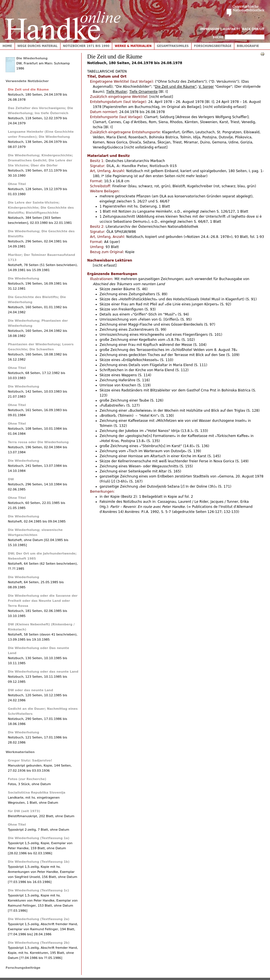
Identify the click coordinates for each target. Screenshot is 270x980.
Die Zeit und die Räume (28, 90)
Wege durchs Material (38, 46)
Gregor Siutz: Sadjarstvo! (30, 761)
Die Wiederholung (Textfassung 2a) (39, 919)
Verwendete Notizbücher (27, 81)
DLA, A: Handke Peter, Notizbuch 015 (141, 166)
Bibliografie (248, 46)
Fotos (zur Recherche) (27, 779)
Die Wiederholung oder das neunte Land (43, 672)
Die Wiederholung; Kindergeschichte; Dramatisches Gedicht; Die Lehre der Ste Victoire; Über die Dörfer (40, 160)
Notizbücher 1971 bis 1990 (86, 46)
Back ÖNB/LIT (253, 29)
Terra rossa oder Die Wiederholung (38, 442)
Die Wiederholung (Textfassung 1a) (39, 838)
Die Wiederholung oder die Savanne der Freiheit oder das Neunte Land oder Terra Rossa (43, 601)
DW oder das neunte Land (31, 690)
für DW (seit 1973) (24, 811)
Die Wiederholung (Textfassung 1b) (39, 862)
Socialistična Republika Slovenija (37, 793)
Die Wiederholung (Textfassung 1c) (39, 890)
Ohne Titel (17, 184)
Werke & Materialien (133, 46)
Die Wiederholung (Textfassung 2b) (39, 943)
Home (7, 46)
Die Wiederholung (32, 58)
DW (11, 479)
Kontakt (231, 29)
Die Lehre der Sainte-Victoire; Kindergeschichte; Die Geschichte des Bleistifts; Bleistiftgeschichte (41, 208)
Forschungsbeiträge (213, 46)
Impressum (210, 29)
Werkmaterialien (20, 752)
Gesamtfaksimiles (173, 46)
